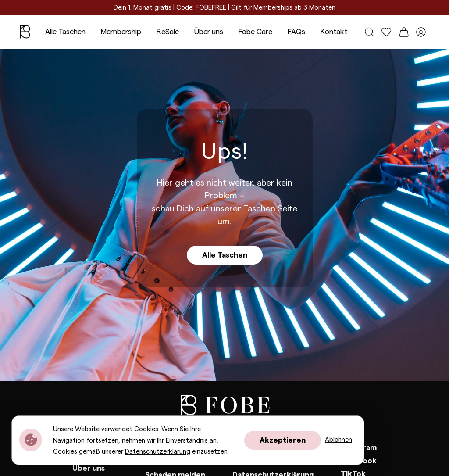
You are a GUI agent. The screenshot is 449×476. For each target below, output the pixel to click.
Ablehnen (339, 440)
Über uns (208, 32)
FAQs (296, 32)
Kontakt (334, 32)
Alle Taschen (65, 32)
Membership (121, 32)
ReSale (167, 32)
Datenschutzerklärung (158, 452)
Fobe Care (255, 32)
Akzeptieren (283, 440)
